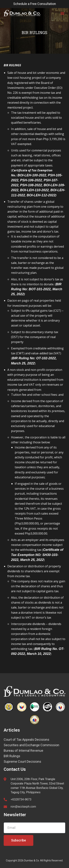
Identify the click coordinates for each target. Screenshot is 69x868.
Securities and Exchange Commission (31, 745)
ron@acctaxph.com (23, 807)
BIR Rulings (12, 756)
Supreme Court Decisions (22, 762)
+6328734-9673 (21, 799)
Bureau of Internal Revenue (23, 751)
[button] (62, 13)
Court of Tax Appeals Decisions (26, 740)
